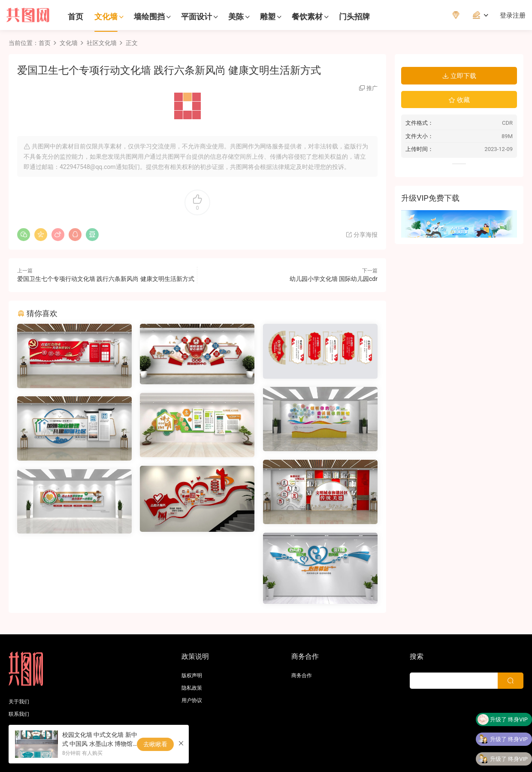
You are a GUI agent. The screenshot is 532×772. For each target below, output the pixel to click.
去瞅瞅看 (155, 744)
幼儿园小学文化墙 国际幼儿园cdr (334, 279)
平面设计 (196, 17)
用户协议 (192, 700)
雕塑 (268, 17)
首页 (76, 17)
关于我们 (19, 702)
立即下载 (459, 76)
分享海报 (361, 235)
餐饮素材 (307, 17)
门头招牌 (354, 17)
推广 (372, 88)
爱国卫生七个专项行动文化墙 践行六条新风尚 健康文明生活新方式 (106, 279)
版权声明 (192, 675)
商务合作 (302, 675)
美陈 (236, 17)
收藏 (459, 100)
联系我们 (19, 714)
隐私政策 (192, 688)
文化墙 (106, 17)
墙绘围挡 (149, 17)
